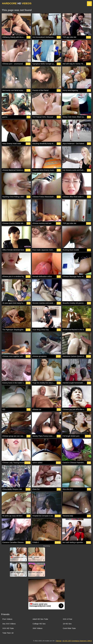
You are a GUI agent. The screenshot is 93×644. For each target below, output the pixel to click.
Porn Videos (7, 619)
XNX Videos (37, 628)
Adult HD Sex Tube (40, 619)
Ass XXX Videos (9, 624)
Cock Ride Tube (69, 628)
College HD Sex (39, 624)
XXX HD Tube (8, 628)
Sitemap (59, 641)
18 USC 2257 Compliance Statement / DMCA (77, 641)
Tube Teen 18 (8, 633)
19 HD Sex (67, 624)
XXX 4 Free (68, 619)
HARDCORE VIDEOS (17, 3)
